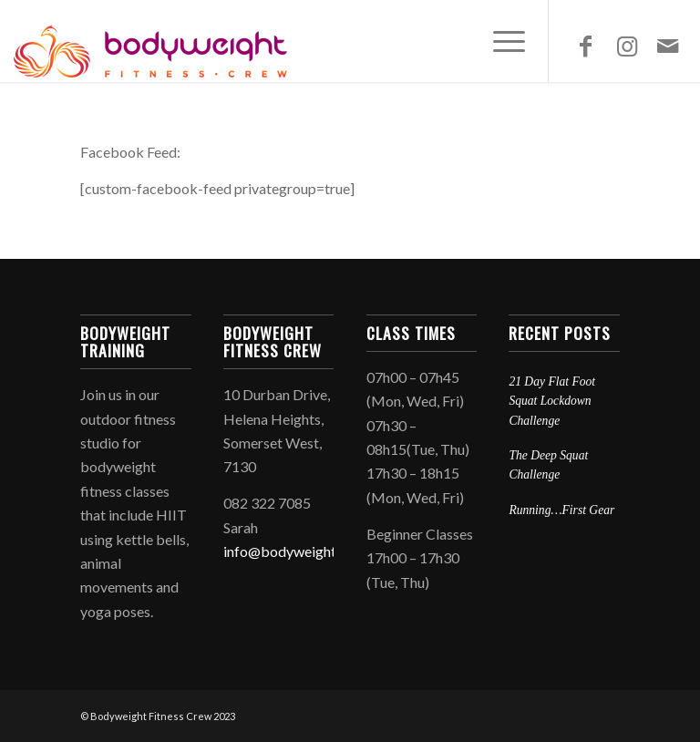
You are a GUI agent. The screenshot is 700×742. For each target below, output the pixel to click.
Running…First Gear (561, 510)
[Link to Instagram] (627, 46)
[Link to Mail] (668, 46)
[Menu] (500, 41)
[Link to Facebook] (586, 46)
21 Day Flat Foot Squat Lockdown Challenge (552, 401)
